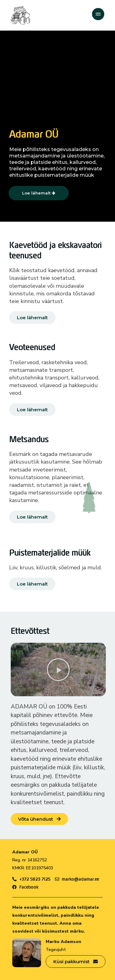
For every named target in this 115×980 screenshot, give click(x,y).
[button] (58, 670)
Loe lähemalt (39, 193)
